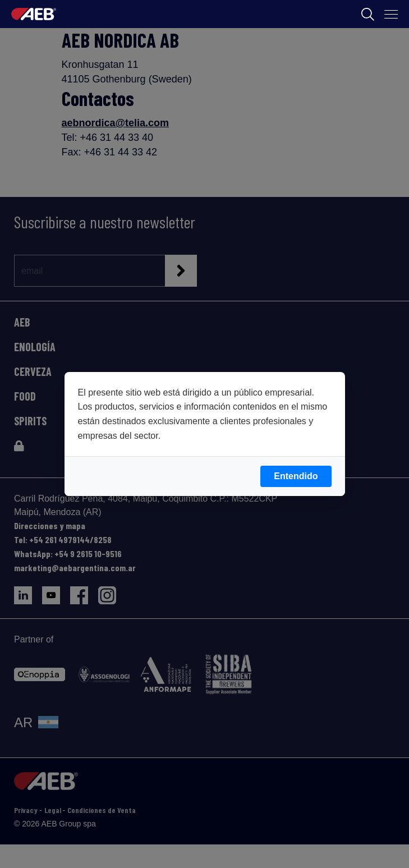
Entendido (296, 476)
